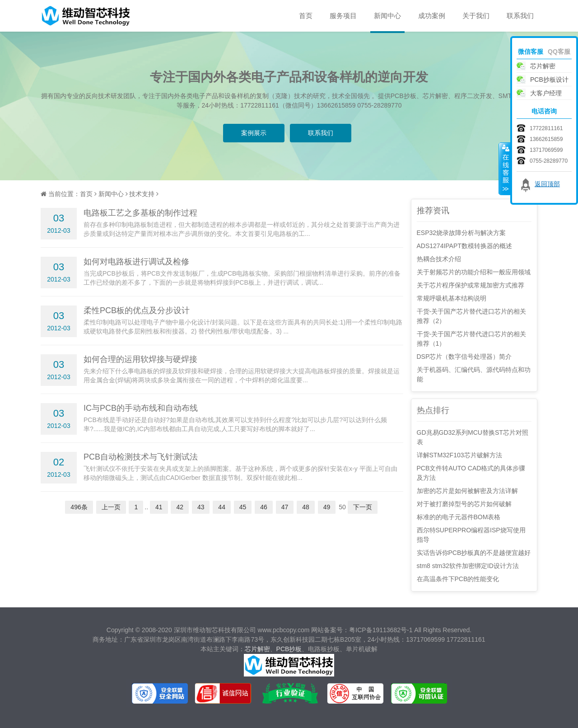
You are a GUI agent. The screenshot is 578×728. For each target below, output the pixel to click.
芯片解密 (257, 649)
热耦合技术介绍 (439, 259)
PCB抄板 (289, 649)
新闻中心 (387, 16)
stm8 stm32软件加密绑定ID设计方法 (468, 566)
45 (243, 507)
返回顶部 (547, 184)
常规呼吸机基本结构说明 (452, 298)
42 (180, 507)
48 (306, 507)
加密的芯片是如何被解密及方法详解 (467, 491)
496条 (79, 507)
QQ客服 (559, 52)
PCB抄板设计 (549, 80)
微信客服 (531, 52)
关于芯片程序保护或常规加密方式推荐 (471, 285)
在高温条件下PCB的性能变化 (458, 579)
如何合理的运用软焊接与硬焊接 (140, 359)
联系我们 (520, 16)
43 (201, 507)
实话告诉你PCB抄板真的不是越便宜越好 (474, 553)
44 (222, 507)
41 (159, 507)
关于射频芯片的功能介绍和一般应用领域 (474, 272)
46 (264, 507)
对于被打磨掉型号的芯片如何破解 (464, 504)
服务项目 (343, 16)
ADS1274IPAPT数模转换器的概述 (464, 246)
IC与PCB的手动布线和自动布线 (141, 408)
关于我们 (476, 16)
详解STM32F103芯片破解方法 (459, 455)
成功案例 (432, 16)
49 (327, 507)
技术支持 (142, 194)
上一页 (111, 507)
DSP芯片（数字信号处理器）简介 (464, 357)
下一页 (363, 507)
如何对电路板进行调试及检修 (136, 262)
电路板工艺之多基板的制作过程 (140, 213)
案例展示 (254, 133)
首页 (306, 16)
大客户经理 (546, 93)
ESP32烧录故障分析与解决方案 (461, 233)
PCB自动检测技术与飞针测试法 (141, 457)
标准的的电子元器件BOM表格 (459, 517)
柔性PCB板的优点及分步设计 (137, 310)
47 (285, 507)
